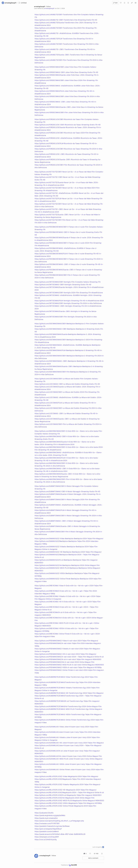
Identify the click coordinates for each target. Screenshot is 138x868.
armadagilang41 (40, 6)
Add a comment (93, 858)
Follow (49, 6)
